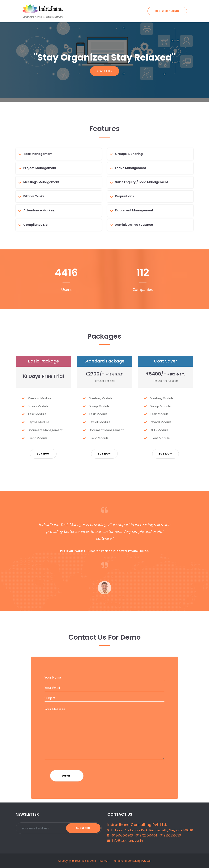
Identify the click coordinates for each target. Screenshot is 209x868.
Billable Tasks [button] (34, 196)
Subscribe (83, 828)
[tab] (60, 154)
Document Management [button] (134, 210)
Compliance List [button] (36, 225)
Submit (67, 776)
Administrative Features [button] (134, 225)
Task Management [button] (38, 154)
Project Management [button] (40, 168)
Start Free (105, 71)
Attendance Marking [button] (39, 210)
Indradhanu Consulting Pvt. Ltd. (132, 861)
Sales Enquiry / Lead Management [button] (142, 182)
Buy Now (43, 454)
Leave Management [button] (131, 168)
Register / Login (167, 11)
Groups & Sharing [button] (129, 154)
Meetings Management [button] (41, 182)
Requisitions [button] (124, 196)
